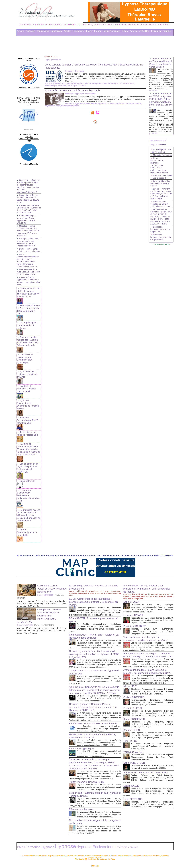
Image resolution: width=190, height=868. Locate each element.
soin (131, 106)
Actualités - (145, 31)
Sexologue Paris (123, 83)
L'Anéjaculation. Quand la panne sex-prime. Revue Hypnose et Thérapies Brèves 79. (29, 230)
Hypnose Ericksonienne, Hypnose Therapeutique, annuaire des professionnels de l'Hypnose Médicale (160, 177)
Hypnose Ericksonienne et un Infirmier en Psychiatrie (76, 90)
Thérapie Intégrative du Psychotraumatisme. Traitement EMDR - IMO (28, 297)
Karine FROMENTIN (136, 706)
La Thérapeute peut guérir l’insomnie (161, 160)
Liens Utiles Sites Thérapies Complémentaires (66, 859)
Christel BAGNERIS (135, 682)
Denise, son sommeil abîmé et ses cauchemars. (28, 239)
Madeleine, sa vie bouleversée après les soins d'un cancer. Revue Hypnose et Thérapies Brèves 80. (29, 219)
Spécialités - (57, 31)
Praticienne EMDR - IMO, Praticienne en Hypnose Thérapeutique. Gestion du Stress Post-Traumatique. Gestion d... (152, 746)
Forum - (98, 31)
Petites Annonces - (112, 31)
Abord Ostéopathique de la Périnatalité (28, 497)
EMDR (20, 837)
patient (114, 106)
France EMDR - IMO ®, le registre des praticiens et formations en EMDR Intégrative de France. (146, 552)
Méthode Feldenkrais (156, 165)
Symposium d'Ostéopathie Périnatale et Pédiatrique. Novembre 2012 (29, 465)
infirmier (57, 83)
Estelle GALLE (132, 779)
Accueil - (21, 31)
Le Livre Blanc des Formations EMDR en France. (161, 197)
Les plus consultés (159, 153)
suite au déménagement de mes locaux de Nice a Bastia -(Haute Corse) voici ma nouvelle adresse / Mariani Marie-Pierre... (42, 594)
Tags (56, 56)
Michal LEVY (131, 668)
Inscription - (157, 31)
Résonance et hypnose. (83, 798)
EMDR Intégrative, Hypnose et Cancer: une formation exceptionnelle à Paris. (28, 271)
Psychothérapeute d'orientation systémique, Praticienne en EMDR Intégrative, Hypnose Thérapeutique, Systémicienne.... (152, 687)
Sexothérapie (137, 83)
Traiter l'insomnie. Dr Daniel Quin (89, 768)
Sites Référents (27, 453)
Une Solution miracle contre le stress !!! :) (158, 190)
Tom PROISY (131, 730)
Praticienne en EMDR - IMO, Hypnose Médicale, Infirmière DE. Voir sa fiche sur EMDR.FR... (152, 757)
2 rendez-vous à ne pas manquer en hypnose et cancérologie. (90, 642)
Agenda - (134, 31)
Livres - (90, 31)
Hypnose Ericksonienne (64, 106)
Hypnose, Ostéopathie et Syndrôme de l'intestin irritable (27, 383)
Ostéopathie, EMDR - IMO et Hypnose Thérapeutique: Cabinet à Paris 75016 (29, 282)
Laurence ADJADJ (134, 578)
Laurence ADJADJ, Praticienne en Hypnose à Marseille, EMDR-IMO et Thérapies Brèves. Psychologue (161, 209)
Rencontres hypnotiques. (84, 732)
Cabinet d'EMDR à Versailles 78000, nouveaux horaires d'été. (52, 552)
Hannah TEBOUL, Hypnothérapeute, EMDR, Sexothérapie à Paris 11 (91, 717)
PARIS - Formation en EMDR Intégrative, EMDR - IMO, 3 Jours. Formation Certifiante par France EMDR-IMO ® (161, 105)
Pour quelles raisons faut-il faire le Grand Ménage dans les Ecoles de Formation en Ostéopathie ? (28, 482)
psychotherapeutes (91, 83)
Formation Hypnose (32, 837)
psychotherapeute (74, 83)
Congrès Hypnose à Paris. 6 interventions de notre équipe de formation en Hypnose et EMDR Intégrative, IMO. (94, 622)
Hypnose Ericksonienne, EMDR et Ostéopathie (28, 398)
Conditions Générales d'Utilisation (128, 859)
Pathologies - (44, 31)
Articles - (68, 31)
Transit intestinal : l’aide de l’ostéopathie (27, 410)
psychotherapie (108, 83)
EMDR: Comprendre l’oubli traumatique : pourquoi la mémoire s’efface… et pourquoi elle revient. (95, 565)
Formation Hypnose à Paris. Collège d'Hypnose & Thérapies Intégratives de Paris (29, 95)
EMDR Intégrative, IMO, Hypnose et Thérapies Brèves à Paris (90, 550)
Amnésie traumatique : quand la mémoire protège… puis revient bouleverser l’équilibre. (148, 649)
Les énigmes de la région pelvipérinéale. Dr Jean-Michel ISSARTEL (28, 441)
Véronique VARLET (135, 741)
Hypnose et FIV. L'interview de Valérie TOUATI (27, 357)
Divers (40, 558)
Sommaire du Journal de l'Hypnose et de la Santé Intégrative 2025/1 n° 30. (28, 184)
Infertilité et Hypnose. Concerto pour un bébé (28, 369)
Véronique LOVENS (62, 85)
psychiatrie (123, 106)
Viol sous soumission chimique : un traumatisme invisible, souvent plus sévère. (144, 606)
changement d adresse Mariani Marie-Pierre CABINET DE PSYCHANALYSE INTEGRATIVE (41, 579)
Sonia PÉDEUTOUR (136, 752)
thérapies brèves (91, 837)
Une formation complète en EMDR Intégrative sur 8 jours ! (161, 220)
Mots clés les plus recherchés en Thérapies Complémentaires (99, 859)
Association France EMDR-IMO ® (29, 57)
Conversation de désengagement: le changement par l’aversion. (90, 813)
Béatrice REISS (133, 717)
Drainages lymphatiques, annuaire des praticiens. (157, 257)
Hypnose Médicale (84, 106)
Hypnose (49, 106)
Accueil (47, 56)
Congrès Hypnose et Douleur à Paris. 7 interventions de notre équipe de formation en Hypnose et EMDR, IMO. (94, 683)
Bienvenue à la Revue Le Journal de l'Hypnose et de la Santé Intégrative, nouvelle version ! (28, 196)
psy (63, 83)
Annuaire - (31, 31)
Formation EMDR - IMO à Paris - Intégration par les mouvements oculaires (93, 602)
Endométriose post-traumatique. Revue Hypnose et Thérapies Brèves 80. (27, 207)
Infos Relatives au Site (161, 265)
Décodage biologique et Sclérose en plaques (161, 248)
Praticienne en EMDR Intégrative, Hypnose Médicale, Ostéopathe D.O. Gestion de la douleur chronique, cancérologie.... (152, 711)
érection (48, 83)
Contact (167, 31)
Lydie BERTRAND (134, 795)
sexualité (49, 85)
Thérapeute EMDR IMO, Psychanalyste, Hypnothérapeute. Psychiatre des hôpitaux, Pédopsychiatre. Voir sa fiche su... (152, 597)
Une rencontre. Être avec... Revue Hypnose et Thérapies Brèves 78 (28, 262)
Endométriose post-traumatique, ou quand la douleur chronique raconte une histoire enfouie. (148, 628)
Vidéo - (126, 31)
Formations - (79, 31)
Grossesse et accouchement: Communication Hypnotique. (25, 342)
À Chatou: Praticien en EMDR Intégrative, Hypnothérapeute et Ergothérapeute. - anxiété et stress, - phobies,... (152, 735)
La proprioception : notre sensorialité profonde (27, 311)
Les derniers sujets (159, 148)
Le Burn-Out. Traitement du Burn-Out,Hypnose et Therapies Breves (89, 783)
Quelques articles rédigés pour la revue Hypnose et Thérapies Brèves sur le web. (27, 326)
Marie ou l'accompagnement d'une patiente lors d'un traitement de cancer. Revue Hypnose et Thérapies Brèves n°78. (29, 251)
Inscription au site (103, 848)
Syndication (92, 848)
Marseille (95, 854)
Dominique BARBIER (136, 592)
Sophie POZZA (132, 565)
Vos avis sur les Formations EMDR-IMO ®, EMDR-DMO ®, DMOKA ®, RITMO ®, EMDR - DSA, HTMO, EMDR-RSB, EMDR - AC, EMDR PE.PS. (161, 234)
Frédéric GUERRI (134, 692)
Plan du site (81, 848)
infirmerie (97, 106)
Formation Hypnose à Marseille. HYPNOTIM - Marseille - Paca (29, 127)
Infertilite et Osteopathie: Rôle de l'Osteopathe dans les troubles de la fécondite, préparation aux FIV (28, 425)
